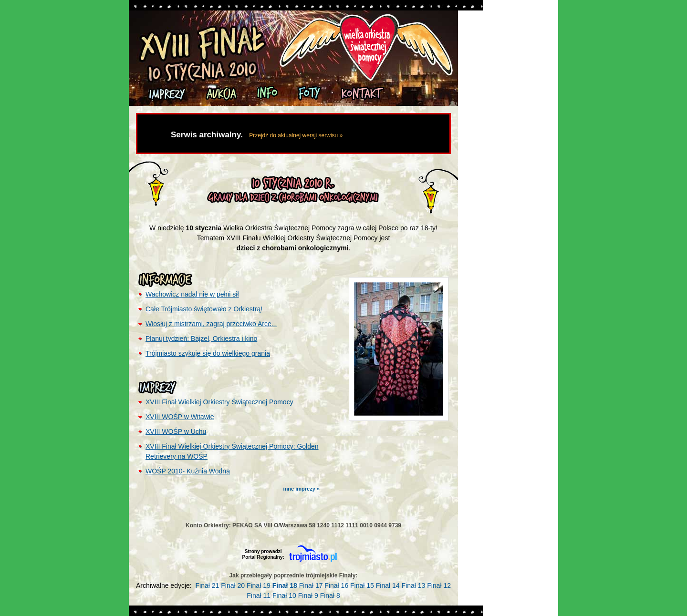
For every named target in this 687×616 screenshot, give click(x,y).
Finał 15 (362, 585)
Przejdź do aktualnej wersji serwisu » (295, 135)
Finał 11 (259, 595)
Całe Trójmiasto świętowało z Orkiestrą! (204, 309)
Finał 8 (330, 595)
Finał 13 (413, 585)
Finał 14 (388, 585)
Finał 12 (439, 585)
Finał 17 (311, 585)
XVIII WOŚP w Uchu (176, 431)
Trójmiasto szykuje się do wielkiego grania (208, 353)
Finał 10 (284, 595)
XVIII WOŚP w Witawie (180, 417)
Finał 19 (259, 585)
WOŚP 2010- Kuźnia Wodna (188, 471)
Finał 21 (208, 585)
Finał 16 (336, 585)
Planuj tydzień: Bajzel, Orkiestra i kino (201, 339)
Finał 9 (308, 595)
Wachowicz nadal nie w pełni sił (192, 294)
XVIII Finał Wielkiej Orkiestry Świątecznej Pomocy (219, 402)
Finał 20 (233, 585)
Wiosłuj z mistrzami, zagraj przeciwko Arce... (211, 324)
